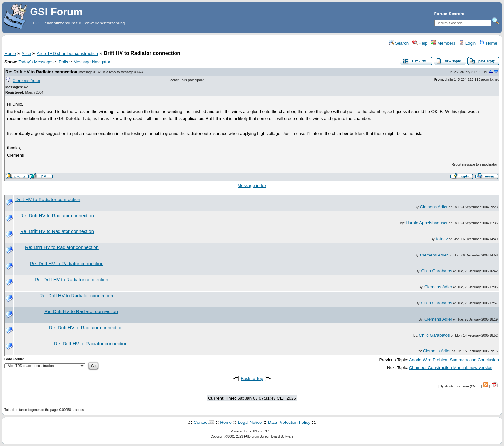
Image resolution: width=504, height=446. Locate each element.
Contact (201, 422)
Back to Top (252, 379)
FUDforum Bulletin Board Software (269, 437)
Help (420, 43)
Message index (252, 186)
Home (488, 43)
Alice (26, 54)
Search (399, 43)
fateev (442, 239)
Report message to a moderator (474, 165)
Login (467, 43)
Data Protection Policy (289, 422)
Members (443, 43)
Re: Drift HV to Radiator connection (41, 72)
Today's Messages (36, 62)
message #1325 (91, 72)
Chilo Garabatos (437, 271)
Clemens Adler (27, 81)
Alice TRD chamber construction (67, 54)
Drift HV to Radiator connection (48, 200)
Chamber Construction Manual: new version (451, 368)
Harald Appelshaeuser (427, 223)
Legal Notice (250, 422)
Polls (63, 62)
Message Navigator (92, 62)
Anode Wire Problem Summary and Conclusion (454, 360)
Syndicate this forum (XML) (459, 386)
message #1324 (132, 72)
